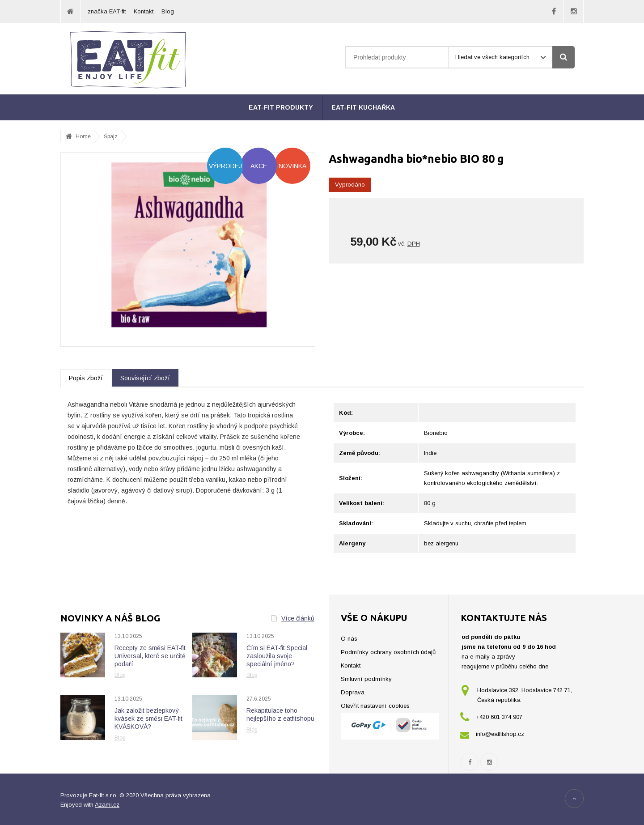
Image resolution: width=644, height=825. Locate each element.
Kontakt (144, 11)
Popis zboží (86, 378)
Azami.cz (107, 805)
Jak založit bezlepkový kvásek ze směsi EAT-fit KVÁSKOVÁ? (148, 719)
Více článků (293, 618)
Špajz (111, 136)
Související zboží (145, 378)
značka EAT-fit (107, 11)
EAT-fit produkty (281, 107)
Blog (168, 11)
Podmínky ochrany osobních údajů (388, 652)
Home (83, 136)
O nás (349, 639)
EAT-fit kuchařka (363, 107)
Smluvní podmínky (366, 679)
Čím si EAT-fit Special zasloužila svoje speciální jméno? (277, 656)
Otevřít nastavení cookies (375, 706)
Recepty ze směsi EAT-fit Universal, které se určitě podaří (150, 656)
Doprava (353, 692)
